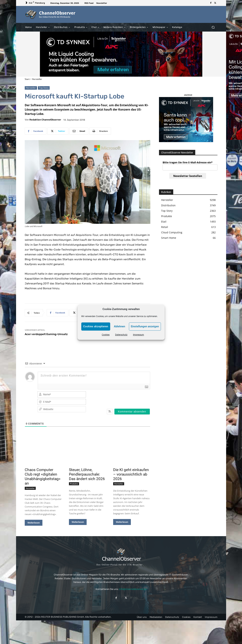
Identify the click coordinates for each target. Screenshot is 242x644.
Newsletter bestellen (188, 176)
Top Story (44, 88)
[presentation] (127, 398)
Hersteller (37, 79)
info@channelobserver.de (133, 589)
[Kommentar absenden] (132, 412)
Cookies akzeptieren (96, 326)
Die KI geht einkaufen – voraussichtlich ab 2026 (131, 474)
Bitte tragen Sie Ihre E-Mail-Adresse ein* (188, 162)
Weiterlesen (34, 523)
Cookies (106, 335)
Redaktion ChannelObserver (45, 120)
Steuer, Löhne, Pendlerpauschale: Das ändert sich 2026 (87, 474)
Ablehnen (119, 326)
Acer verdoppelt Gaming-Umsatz (46, 334)
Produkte (74, 484)
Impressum (139, 335)
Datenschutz (121, 335)
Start (27, 79)
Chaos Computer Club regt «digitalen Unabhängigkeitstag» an (43, 477)
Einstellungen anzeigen (145, 326)
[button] (213, 27)
